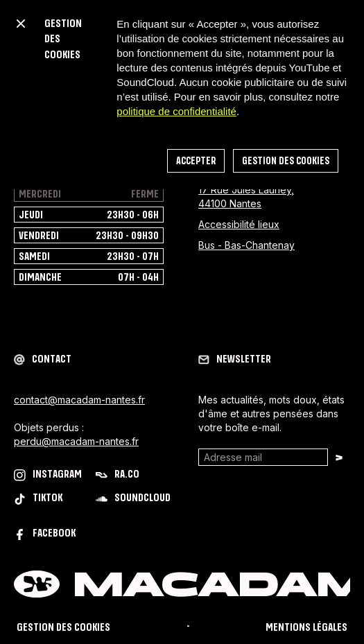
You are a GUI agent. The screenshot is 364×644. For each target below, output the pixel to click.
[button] (21, 24)
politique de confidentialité (176, 111)
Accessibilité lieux (239, 224)
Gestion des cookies (63, 628)
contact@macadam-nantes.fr (79, 400)
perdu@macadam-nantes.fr (76, 441)
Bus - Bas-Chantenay (246, 245)
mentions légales (306, 628)
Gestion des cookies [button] (286, 161)
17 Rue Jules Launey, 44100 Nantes (246, 197)
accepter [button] (196, 161)
